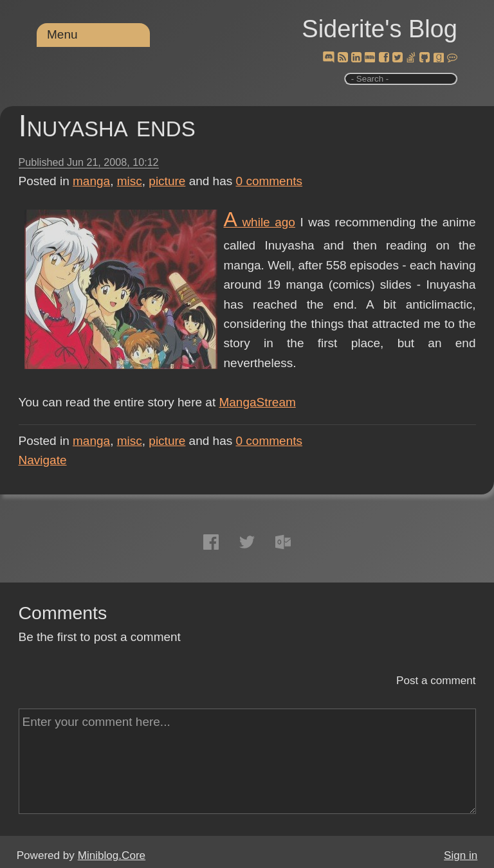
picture (167, 181)
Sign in (461, 855)
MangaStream (257, 402)
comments (270, 181)
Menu (62, 34)
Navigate (43, 460)
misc (130, 181)
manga (91, 181)
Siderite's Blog (380, 29)
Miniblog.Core (112, 855)
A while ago (260, 222)
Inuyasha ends (107, 126)
